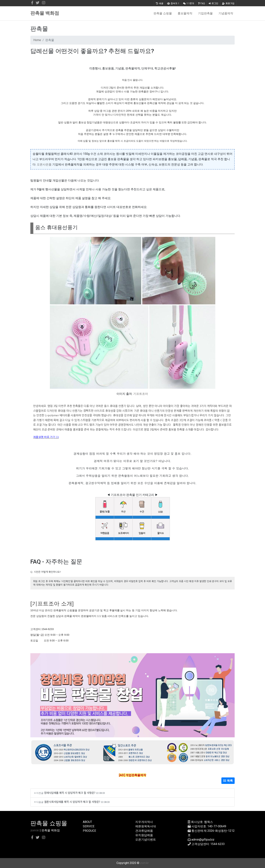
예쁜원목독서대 (146, 826)
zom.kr (35, 830)
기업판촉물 (205, 13)
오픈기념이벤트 (146, 840)
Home (37, 40)
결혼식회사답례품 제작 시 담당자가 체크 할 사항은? (72, 802)
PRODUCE (89, 831)
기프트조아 (141, 394)
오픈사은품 (44, 164)
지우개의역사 (144, 822)
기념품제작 (226, 13)
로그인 (213, 3)
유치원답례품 (144, 835)
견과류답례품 (144, 831)
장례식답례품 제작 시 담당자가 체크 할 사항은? (70, 793)
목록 (228, 781)
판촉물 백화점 (45, 13)
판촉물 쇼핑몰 (163, 13)
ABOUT (87, 822)
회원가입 (228, 3)
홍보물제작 (185, 13)
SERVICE (89, 826)
